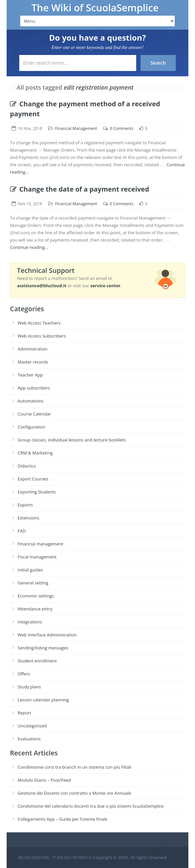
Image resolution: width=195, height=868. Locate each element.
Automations (31, 401)
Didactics (27, 466)
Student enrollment (37, 661)
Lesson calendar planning (43, 700)
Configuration (31, 427)
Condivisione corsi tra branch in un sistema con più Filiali (74, 767)
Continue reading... (29, 247)
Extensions (28, 518)
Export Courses (33, 479)
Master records (33, 362)
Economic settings (36, 596)
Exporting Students (37, 492)
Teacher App (30, 375)
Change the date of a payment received (80, 189)
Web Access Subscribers (42, 336)
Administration (33, 349)
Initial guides (30, 570)
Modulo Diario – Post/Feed (44, 780)
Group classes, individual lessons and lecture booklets (72, 440)
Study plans (29, 687)
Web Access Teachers (39, 323)
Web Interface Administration (47, 635)
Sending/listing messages (43, 648)
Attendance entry (35, 609)
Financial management (40, 544)
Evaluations (29, 739)
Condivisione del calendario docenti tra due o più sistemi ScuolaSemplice (91, 806)
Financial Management (76, 128)
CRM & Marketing (35, 453)
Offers (24, 674)
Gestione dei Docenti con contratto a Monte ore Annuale (74, 793)
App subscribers (34, 388)
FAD (22, 531)
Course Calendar (34, 414)
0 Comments (121, 128)
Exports (25, 505)
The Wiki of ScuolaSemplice (95, 8)
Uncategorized (32, 726)
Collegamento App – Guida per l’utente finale (62, 819)
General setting (33, 583)
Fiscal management (37, 557)
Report (24, 713)
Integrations (30, 622)
